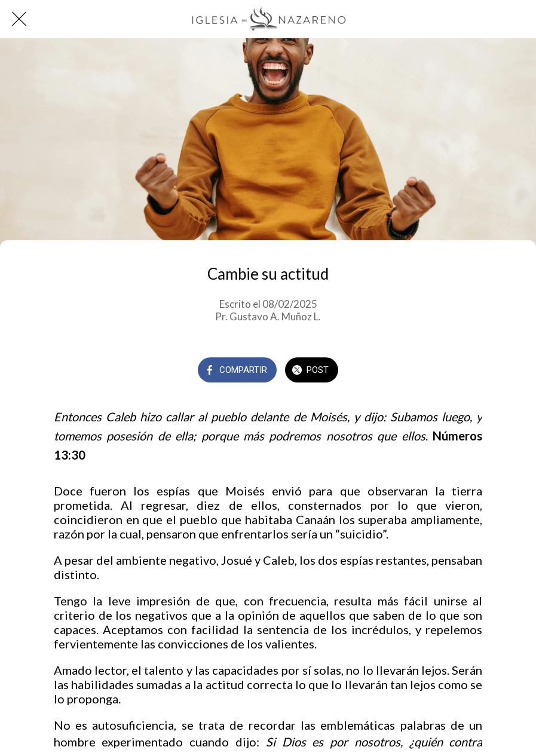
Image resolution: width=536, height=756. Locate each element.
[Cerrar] (19, 19)
